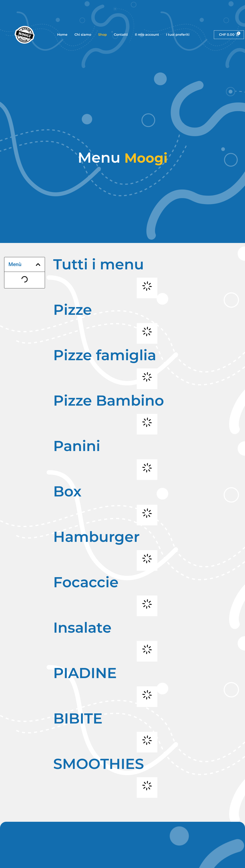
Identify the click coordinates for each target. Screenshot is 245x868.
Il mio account (147, 35)
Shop (102, 35)
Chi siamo (83, 35)
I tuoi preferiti (178, 35)
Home (62, 35)
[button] (38, 265)
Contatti (121, 35)
